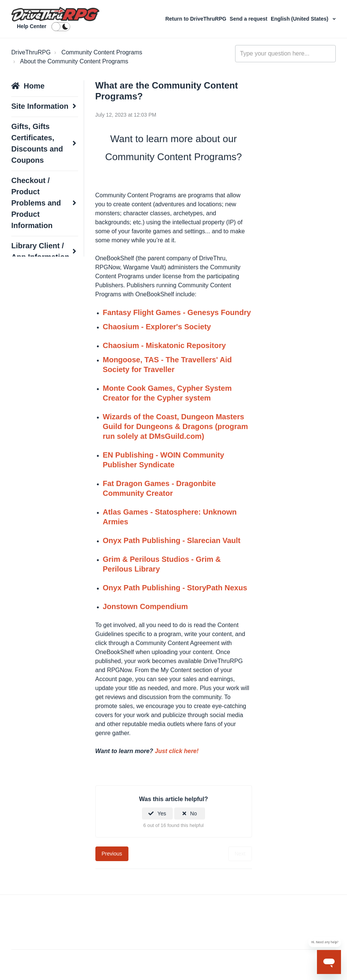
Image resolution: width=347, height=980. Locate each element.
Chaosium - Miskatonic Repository (164, 345)
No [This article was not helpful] (193, 813)
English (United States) (300, 19)
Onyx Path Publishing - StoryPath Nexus (175, 588)
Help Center (32, 26)
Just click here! (177, 751)
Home (34, 86)
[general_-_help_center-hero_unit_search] (285, 54)
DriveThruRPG (31, 52)
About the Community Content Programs (74, 61)
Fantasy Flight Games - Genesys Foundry (177, 312)
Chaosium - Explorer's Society (157, 327)
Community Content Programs (102, 52)
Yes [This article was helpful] (162, 813)
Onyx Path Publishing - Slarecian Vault (172, 540)
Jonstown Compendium (146, 606)
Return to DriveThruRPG (196, 19)
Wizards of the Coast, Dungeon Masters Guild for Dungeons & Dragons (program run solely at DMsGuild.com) (176, 426)
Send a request (249, 19)
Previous (112, 854)
